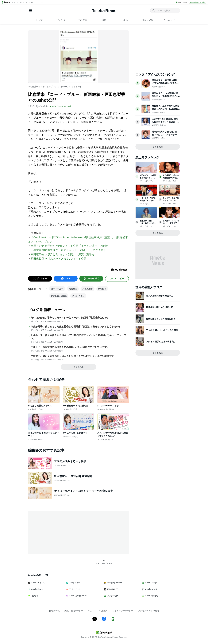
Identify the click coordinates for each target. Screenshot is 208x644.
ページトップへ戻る (104, 562)
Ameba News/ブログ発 (60, 106)
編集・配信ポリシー (74, 611)
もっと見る (78, 367)
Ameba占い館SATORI (78, 596)
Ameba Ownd (37, 589)
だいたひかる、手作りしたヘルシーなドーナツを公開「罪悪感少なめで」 (70, 318)
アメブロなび (112, 596)
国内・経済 (147, 20)
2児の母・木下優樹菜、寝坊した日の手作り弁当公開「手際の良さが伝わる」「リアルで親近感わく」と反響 (166, 123)
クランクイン (78, 296)
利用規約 (103, 611)
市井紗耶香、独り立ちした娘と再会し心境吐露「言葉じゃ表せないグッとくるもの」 (76, 327)
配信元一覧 (54, 611)
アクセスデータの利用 (149, 611)
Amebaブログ (151, 583)
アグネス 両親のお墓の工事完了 (161, 341)
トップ (39, 20)
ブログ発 (82, 20)
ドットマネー (74, 583)
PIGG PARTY (112, 589)
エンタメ (61, 20)
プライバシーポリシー (123, 611)
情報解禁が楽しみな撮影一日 (160, 307)
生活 (126, 20)
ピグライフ (35, 596)
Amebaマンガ (151, 589)
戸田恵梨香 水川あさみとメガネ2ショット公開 (59, 259)
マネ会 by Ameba (114, 583)
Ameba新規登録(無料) (198, 2)
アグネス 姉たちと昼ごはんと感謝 (162, 330)
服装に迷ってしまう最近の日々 (161, 319)
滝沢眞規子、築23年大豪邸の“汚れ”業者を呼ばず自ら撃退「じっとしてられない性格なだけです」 (166, 85)
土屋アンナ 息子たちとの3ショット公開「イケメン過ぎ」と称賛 (69, 246)
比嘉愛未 (73, 289)
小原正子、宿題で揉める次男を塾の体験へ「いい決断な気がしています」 (70, 347)
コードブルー (57, 289)
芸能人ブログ (183, 2)
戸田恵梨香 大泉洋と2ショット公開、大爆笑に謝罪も (63, 254)
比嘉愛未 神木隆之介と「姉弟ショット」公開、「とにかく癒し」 (70, 250)
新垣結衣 (102, 289)
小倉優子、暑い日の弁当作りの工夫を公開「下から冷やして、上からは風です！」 (75, 356)
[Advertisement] (55, 532)
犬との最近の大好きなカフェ (160, 296)
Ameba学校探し (151, 596)
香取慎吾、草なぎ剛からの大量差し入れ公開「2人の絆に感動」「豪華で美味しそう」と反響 (166, 110)
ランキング (169, 20)
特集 (104, 20)
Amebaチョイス (38, 583)
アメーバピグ (74, 589)
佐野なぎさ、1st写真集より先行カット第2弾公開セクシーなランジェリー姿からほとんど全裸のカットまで (166, 97)
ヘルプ (91, 611)
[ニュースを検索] (165, 11)
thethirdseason (59, 296)
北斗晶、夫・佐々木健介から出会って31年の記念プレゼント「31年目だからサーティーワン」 (79, 337)
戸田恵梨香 (88, 289)
